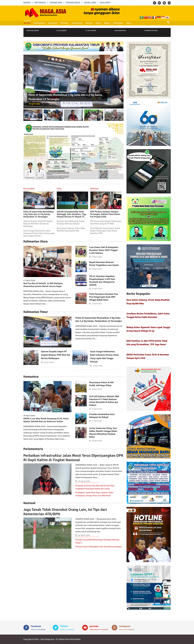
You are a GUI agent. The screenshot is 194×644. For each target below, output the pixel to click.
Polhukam (64, 23)
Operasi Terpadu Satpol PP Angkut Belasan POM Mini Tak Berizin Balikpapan (38, 224)
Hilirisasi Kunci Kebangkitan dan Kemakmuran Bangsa (98, 547)
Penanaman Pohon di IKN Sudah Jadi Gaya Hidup (101, 384)
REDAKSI (27, 3)
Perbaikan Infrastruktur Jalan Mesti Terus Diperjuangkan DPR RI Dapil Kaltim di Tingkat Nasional (73, 458)
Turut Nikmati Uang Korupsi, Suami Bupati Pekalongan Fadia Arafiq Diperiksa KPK (105, 231)
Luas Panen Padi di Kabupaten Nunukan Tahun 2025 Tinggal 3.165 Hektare (104, 250)
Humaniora (53, 23)
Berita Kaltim (29, 189)
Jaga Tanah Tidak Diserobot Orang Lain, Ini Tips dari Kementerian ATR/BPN (65, 512)
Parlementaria (39, 23)
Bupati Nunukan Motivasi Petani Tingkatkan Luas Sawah (104, 264)
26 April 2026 (97, 257)
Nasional (89, 23)
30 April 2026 (34, 104)
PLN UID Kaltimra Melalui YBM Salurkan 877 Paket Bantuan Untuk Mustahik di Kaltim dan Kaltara (104, 401)
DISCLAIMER (105, 3)
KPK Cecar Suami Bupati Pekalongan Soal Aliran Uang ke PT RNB (106, 222)
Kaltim (98, 23)
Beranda (27, 23)
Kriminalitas (118, 23)
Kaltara (107, 23)
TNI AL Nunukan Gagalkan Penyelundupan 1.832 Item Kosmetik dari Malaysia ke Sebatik (102, 281)
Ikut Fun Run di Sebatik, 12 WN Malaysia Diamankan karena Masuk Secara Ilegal (43, 285)
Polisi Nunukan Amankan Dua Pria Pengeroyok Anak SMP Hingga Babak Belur (103, 297)
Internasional (77, 23)
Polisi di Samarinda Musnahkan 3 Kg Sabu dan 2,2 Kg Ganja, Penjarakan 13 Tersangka (39, 214)
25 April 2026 (97, 289)
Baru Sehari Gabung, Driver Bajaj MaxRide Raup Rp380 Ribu (71, 230)
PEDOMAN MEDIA (73, 3)
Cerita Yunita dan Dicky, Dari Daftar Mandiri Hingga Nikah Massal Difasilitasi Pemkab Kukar (103, 433)
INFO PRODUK (40, 3)
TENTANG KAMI (56, 3)
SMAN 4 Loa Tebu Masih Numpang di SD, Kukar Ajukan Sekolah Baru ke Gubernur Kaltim (46, 420)
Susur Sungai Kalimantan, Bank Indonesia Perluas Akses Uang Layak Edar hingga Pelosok (39, 233)
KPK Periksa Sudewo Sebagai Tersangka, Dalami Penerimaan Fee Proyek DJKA (105, 214)
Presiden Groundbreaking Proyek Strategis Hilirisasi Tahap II (71, 222)
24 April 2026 (97, 304)
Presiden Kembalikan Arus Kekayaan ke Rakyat (102, 416)
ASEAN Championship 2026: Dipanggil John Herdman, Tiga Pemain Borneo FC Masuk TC (71, 214)
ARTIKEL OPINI (90, 3)
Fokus (128, 23)
